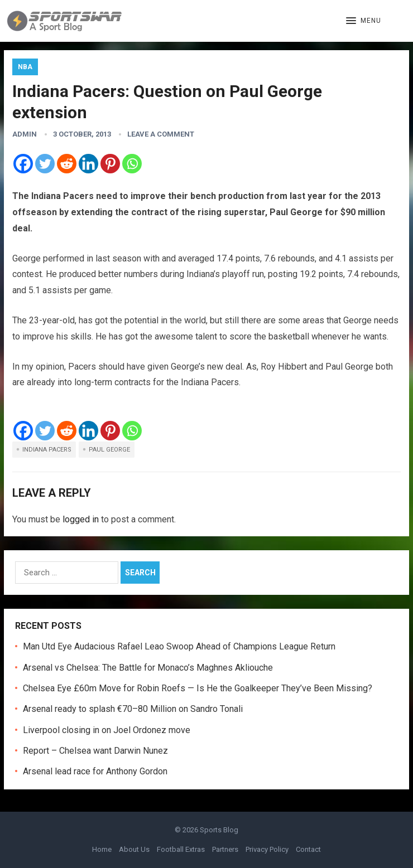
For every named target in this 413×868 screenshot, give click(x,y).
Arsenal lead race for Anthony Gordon (95, 771)
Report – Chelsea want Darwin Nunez (95, 751)
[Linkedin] (88, 164)
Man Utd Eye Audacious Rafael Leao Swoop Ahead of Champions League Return (179, 646)
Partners (225, 849)
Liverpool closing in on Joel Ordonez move (107, 730)
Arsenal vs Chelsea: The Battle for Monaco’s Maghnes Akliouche (148, 668)
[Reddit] (67, 164)
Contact (308, 849)
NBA (25, 67)
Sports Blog (219, 830)
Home (102, 849)
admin (25, 134)
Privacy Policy (267, 849)
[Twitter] (45, 164)
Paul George (109, 450)
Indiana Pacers (47, 450)
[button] (364, 21)
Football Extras (181, 849)
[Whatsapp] (132, 164)
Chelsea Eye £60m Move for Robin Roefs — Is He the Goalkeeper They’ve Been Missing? (198, 688)
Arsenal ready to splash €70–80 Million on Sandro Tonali (133, 709)
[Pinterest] (110, 164)
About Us (134, 849)
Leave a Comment (161, 134)
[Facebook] (23, 164)
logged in (81, 519)
